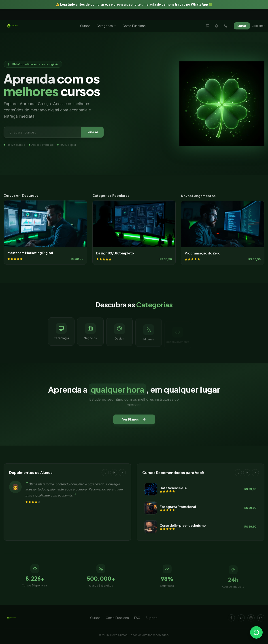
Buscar (92, 132)
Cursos (85, 26)
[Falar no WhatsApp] (256, 632)
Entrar (242, 26)
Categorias (106, 26)
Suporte (152, 618)
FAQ (137, 618)
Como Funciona (134, 26)
